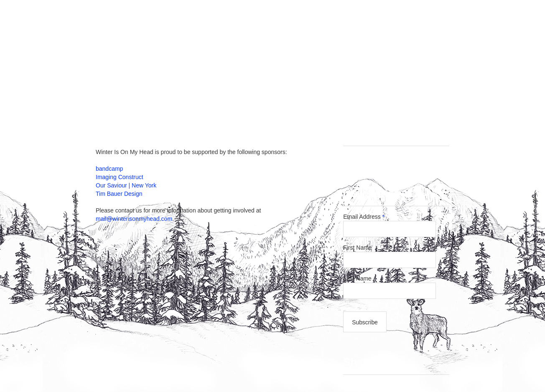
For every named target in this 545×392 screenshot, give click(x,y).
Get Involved (279, 99)
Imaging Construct (120, 177)
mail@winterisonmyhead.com (134, 219)
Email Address (364, 217)
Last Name (360, 278)
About (328, 99)
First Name (357, 248)
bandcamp (109, 169)
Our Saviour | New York (126, 185)
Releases (224, 99)
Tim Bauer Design (119, 194)
